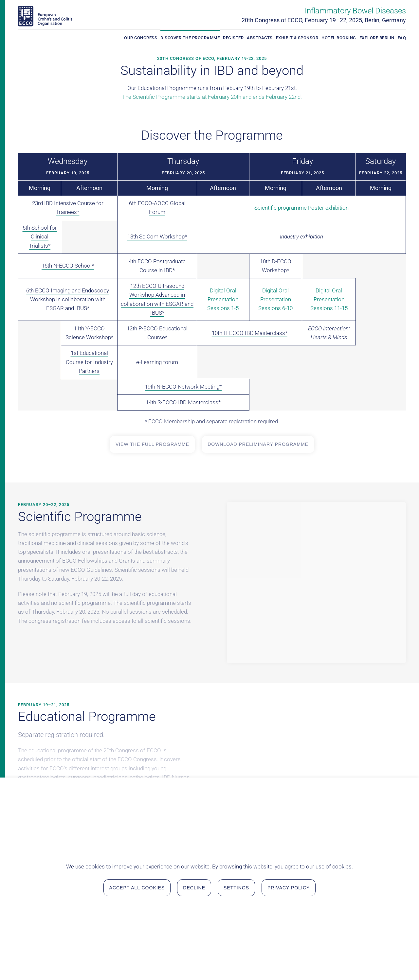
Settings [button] (236, 963)
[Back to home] (45, 16)
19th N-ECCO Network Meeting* (183, 387)
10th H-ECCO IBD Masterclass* (250, 333)
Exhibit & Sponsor (297, 38)
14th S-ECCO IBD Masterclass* (183, 402)
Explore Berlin (377, 38)
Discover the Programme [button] (190, 38)
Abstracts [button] (260, 38)
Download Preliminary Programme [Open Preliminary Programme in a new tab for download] (258, 444)
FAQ (402, 38)
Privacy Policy (289, 963)
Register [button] (233, 38)
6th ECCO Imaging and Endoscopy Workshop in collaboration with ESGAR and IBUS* (68, 299)
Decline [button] (194, 963)
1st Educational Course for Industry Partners (89, 362)
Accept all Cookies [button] (137, 963)
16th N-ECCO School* (68, 266)
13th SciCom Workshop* (157, 236)
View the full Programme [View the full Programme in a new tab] (152, 444)
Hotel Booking (339, 38)
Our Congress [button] (141, 38)
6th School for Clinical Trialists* (40, 236)
